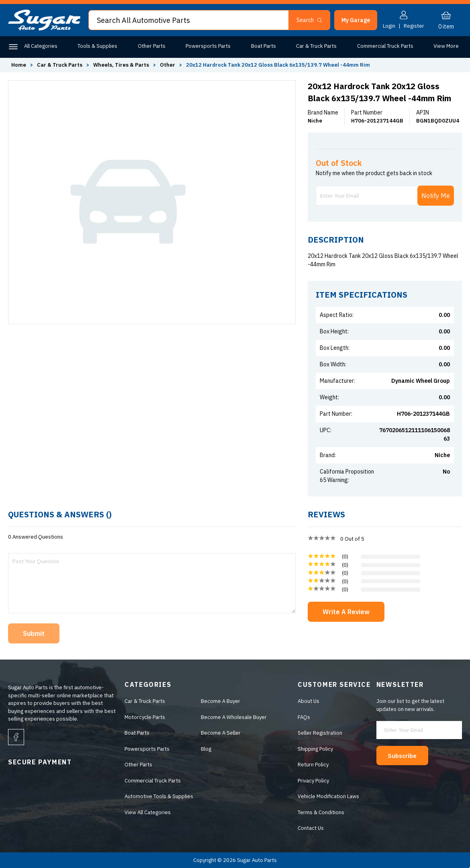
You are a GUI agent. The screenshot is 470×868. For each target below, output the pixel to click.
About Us (308, 701)
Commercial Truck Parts (385, 46)
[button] (356, 20)
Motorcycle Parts (143, 717)
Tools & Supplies (97, 46)
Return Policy (313, 765)
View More (446, 46)
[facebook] (16, 737)
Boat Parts (264, 46)
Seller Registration (320, 733)
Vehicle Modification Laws (328, 796)
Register (414, 26)
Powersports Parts (208, 46)
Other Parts (152, 46)
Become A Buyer (219, 701)
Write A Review (346, 612)
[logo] (44, 29)
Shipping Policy (315, 749)
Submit (34, 633)
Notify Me (436, 196)
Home (19, 65)
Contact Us (310, 828)
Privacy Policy (313, 781)
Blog (204, 749)
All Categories (41, 46)
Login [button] (389, 26)
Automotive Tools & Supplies (157, 796)
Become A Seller (219, 733)
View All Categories (146, 812)
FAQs (303, 717)
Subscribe (406, 755)
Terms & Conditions (321, 812)
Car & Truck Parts (316, 46)
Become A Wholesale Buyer (232, 717)
